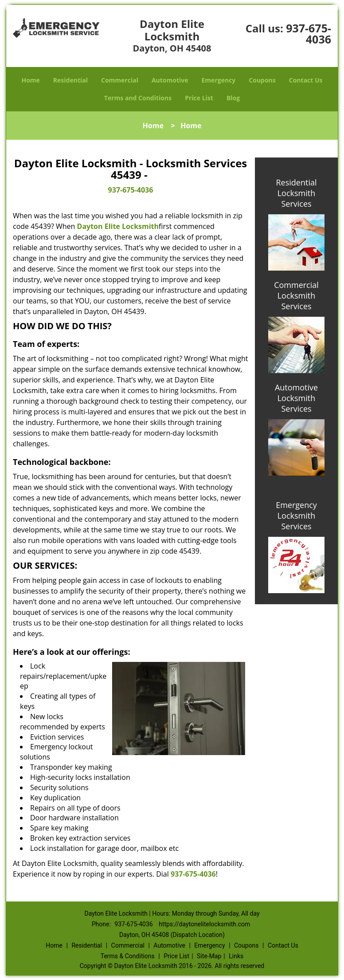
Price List (199, 98)
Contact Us (306, 80)
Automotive (170, 80)
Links (236, 956)
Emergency (219, 80)
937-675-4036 (309, 33)
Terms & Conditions (128, 956)
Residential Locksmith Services (296, 193)
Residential (70, 80)
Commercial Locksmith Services (296, 295)
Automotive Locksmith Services (296, 398)
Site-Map (209, 956)
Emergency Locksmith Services (296, 516)
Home (30, 80)
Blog (233, 98)
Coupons (262, 80)
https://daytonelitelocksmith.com (204, 924)
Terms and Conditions (138, 98)
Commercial (120, 80)
